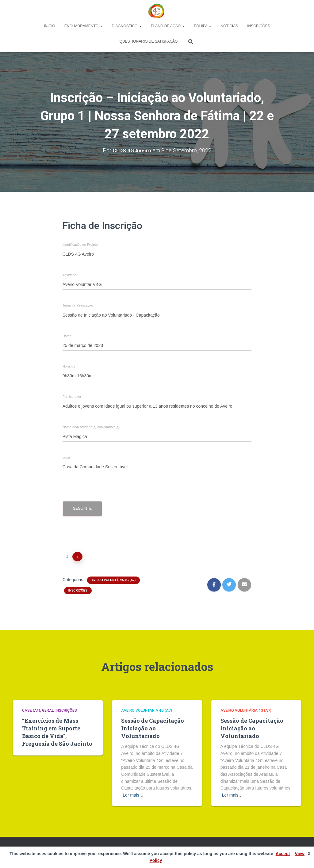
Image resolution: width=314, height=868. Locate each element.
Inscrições (259, 26)
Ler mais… (133, 795)
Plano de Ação (168, 26)
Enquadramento (83, 26)
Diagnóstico (126, 26)
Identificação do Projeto (80, 245)
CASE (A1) (31, 710)
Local (67, 457)
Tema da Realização (78, 305)
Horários (69, 366)
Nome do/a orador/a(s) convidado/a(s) (91, 427)
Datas (67, 336)
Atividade (69, 275)
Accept (283, 854)
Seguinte (82, 508)
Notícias (229, 26)
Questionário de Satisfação (149, 41)
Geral (48, 710)
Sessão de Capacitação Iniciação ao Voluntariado (153, 728)
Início (50, 26)
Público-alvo (72, 397)
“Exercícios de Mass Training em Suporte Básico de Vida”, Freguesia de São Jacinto (57, 732)
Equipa (203, 26)
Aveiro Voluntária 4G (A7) (113, 580)
